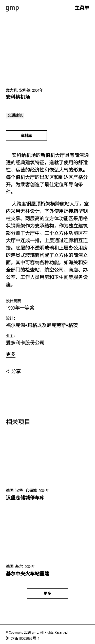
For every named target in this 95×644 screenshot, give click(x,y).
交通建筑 (15, 116)
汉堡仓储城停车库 (25, 498)
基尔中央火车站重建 (27, 574)
